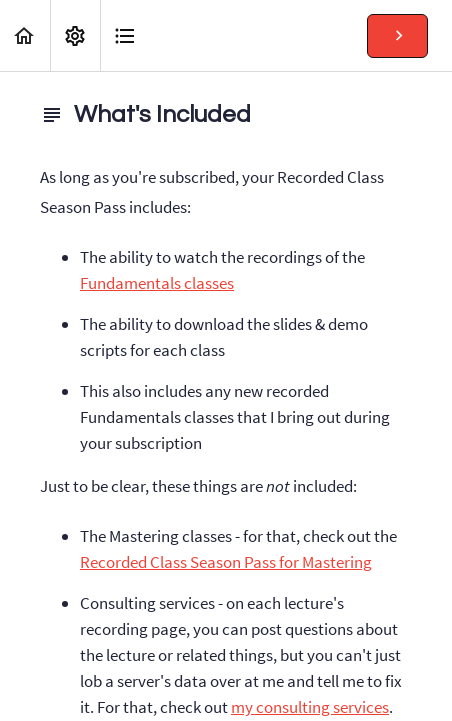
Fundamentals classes (157, 283)
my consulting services (310, 707)
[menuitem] (75, 35)
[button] (25, 35)
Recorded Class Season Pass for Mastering (226, 562)
